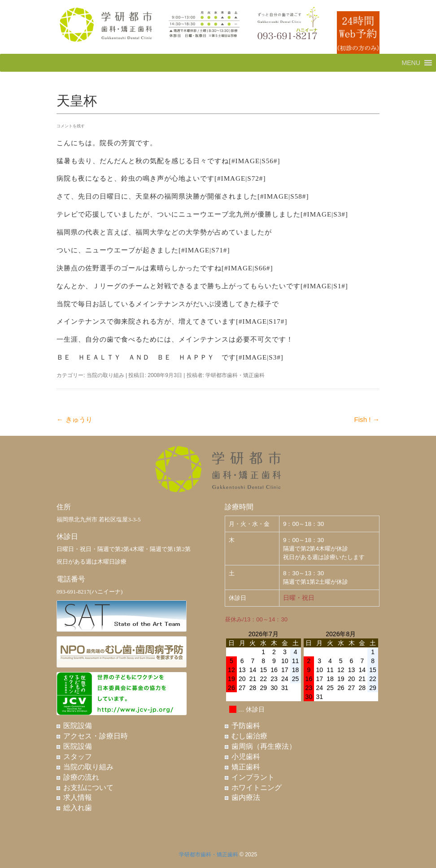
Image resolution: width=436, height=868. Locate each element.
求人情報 (78, 797)
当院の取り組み (105, 375)
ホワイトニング (257, 788)
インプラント (253, 777)
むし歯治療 (249, 736)
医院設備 (78, 726)
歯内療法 (246, 797)
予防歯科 (246, 726)
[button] (411, 63)
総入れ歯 (78, 808)
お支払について (88, 788)
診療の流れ (81, 777)
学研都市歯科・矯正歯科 (235, 375)
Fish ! (367, 419)
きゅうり (74, 419)
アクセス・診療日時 (96, 736)
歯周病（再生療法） (264, 746)
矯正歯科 (246, 767)
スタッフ (78, 757)
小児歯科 (246, 757)
